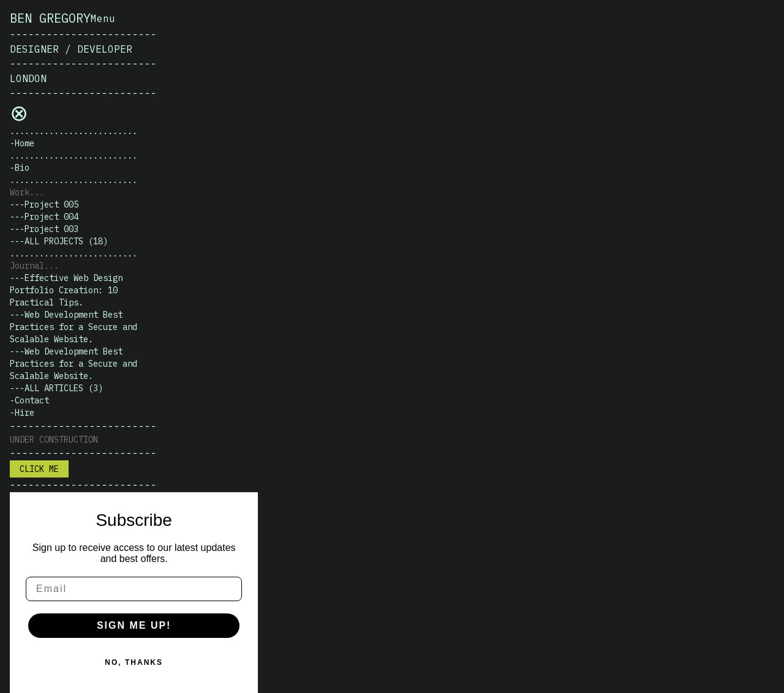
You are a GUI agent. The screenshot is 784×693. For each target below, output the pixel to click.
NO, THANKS (134, 662)
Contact (32, 400)
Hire (24, 413)
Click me (39, 469)
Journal (27, 266)
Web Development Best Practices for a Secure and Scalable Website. (73, 327)
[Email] (134, 589)
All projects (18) (66, 241)
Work (20, 192)
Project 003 (51, 229)
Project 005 (51, 204)
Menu (103, 18)
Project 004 (51, 217)
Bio (22, 168)
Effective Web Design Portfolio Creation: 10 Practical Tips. (66, 290)
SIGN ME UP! (134, 625)
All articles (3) (64, 388)
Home (24, 143)
